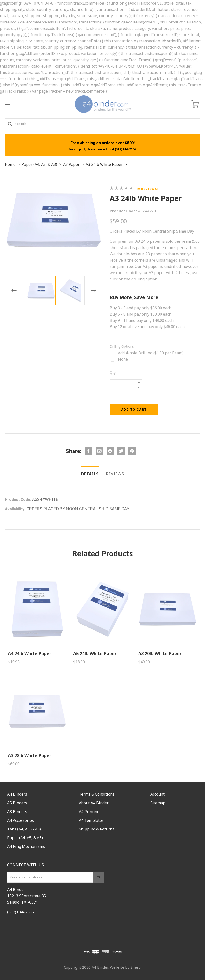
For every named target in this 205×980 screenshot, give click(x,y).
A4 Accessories (21, 820)
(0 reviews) (148, 189)
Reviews (115, 474)
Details (90, 474)
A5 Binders (17, 803)
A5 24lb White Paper (95, 653)
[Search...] (102, 124)
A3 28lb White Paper (30, 755)
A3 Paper (71, 164)
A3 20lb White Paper (160, 653)
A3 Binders (17, 812)
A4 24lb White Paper (30, 653)
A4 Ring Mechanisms (26, 846)
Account (157, 794)
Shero (136, 967)
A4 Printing (89, 812)
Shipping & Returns (97, 829)
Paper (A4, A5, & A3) (39, 164)
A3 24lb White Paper (104, 164)
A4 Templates (91, 820)
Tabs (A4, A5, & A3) (24, 829)
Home (10, 164)
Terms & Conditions (97, 794)
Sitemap (158, 803)
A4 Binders (17, 794)
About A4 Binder (94, 803)
